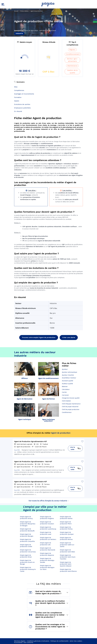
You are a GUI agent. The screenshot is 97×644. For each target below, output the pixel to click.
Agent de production (61, 433)
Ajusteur (65, 369)
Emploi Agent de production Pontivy (66, 528)
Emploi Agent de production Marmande (48, 549)
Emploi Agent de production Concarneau (28, 551)
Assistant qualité (68, 381)
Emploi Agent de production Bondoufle (27, 530)
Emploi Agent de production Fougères (47, 518)
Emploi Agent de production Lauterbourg (48, 528)
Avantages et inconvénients (24, 94)
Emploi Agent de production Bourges (27, 535)
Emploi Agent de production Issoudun (47, 523)
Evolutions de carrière (22, 104)
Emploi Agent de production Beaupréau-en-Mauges (28, 524)
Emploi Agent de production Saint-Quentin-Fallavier (66, 564)
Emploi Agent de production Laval (46, 533)
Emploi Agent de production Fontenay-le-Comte (28, 569)
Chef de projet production (71, 409)
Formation (18, 97)
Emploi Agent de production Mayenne (47, 554)
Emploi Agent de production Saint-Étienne (68, 570)
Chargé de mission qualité (71, 398)
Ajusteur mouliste (68, 375)
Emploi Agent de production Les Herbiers (48, 539)
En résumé (18, 111)
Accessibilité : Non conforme (24, 642)
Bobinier (65, 386)
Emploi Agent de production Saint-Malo (67, 551)
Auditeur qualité (67, 384)
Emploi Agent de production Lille (46, 544)
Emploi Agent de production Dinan (26, 556)
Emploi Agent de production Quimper (67, 533)
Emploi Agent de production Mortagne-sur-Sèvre (47, 567)
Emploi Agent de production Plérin (66, 523)
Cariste (64, 392)
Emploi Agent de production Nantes (66, 518)
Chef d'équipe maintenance (71, 404)
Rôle (16, 87)
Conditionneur (67, 412)
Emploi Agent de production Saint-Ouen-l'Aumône (68, 557)
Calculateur (66, 389)
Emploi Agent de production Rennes (66, 539)
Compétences (19, 90)
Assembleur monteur (69, 378)
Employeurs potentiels (22, 108)
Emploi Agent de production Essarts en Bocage (27, 562)
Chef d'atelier (66, 401)
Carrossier (65, 395)
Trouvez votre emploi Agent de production (39, 337)
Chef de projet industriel (70, 407)
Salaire (17, 101)
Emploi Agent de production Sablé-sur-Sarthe (67, 545)
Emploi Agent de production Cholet (26, 546)
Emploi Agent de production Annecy (26, 518)
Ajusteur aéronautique (70, 372)
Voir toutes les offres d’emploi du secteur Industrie (49, 501)
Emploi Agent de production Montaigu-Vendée (47, 560)
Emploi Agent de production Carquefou (27, 540)
